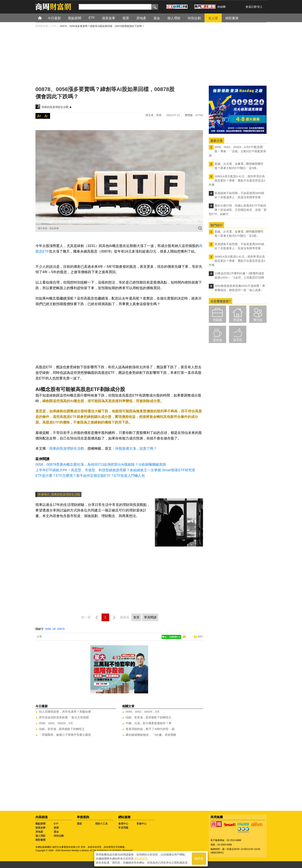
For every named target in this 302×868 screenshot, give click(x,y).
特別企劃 (59, 836)
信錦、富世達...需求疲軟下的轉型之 (62, 729)
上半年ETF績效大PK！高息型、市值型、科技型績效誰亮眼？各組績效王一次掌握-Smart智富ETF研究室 (115, 470)
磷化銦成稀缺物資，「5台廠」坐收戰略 (151, 735)
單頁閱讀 (150, 617)
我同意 (199, 859)
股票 (56, 828)
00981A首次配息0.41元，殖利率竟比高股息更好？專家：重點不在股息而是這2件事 (237, 180)
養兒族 (258, 320)
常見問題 (123, 828)
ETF (56, 824)
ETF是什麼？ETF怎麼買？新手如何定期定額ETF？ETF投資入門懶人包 (90, 476)
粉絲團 (221, 7)
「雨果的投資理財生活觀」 (67, 449)
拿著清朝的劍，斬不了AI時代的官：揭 (150, 729)
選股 (79, 824)
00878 (61, 629)
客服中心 (142, 824)
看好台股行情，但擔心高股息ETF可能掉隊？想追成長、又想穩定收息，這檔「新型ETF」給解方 (238, 210)
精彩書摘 (40, 840)
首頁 (43, 18)
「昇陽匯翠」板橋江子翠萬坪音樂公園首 (65, 735)
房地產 (39, 832)
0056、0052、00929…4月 (56, 723)
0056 (48, 629)
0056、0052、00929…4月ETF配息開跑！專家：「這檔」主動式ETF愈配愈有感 (237, 151)
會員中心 (123, 824)
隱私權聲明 (141, 859)
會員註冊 (251, 7)
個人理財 (40, 836)
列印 (200, 637)
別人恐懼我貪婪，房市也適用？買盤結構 (65, 712)
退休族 (217, 340)
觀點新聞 (40, 824)
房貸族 (238, 320)
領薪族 (217, 320)
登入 (260, 7)
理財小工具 (101, 824)
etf (54, 629)
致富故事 (40, 828)
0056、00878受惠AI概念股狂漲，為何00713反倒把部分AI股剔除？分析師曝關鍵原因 (101, 465)
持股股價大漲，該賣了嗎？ (136, 449)
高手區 (238, 340)
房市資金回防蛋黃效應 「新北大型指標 (64, 717)
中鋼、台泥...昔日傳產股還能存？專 (148, 723)
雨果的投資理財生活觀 (55, 107)
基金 (56, 832)
